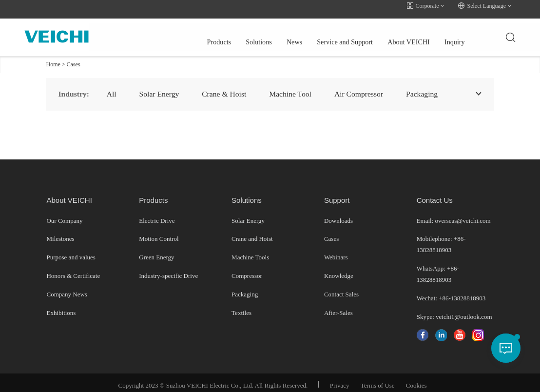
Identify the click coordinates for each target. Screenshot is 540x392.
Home (53, 58)
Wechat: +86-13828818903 (451, 292)
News (228, 31)
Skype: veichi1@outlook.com (454, 310)
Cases (74, 58)
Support (337, 194)
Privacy (340, 380)
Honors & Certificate (73, 270)
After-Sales (338, 306)
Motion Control (159, 233)
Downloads (338, 214)
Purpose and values (71, 251)
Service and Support (279, 31)
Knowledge (339, 270)
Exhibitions (61, 306)
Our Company (64, 214)
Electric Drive (157, 214)
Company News (67, 288)
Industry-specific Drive (168, 270)
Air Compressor (365, 88)
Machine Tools (250, 251)
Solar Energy (161, 88)
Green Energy (156, 251)
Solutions (192, 31)
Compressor (247, 270)
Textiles (241, 306)
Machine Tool (295, 88)
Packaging (245, 288)
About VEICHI (344, 31)
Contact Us (435, 194)
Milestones (60, 233)
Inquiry (390, 31)
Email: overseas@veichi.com (454, 214)
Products (152, 31)
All (112, 88)
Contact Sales (341, 288)
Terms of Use (378, 380)
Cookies (416, 380)
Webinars (336, 251)
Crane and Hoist (252, 233)
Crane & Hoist (227, 88)
